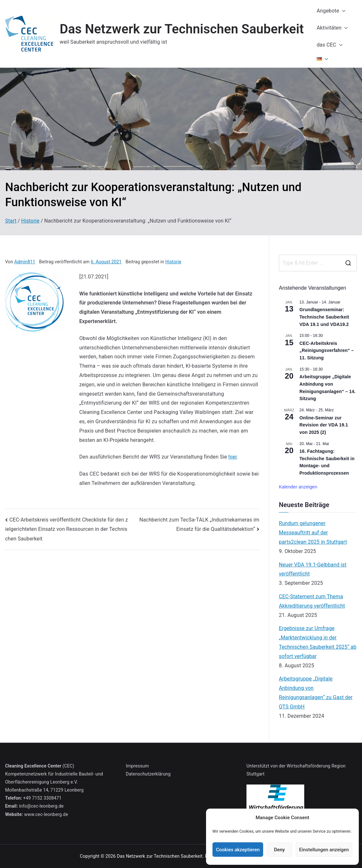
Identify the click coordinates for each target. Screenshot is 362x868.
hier (233, 457)
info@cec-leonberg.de (41, 806)
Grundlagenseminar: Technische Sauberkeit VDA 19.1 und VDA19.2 (324, 317)
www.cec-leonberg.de (46, 814)
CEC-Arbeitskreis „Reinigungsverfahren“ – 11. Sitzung (327, 351)
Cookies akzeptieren (238, 850)
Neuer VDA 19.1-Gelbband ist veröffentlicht (313, 569)
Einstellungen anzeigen (324, 850)
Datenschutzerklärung (148, 774)
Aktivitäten (332, 28)
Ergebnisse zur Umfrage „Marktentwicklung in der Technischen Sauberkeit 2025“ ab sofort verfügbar (318, 642)
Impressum (137, 766)
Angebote (331, 11)
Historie (173, 262)
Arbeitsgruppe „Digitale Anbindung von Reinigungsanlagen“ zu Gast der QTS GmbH (316, 693)
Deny (280, 850)
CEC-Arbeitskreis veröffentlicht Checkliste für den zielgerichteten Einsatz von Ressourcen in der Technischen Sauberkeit (67, 529)
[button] (342, 11)
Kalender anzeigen (298, 487)
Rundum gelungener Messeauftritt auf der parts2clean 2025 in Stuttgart (313, 533)
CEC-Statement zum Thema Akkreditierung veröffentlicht (312, 601)
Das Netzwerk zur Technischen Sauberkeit (182, 29)
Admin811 (25, 262)
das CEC (330, 45)
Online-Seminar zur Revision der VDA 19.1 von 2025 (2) (324, 425)
